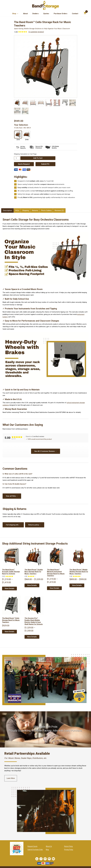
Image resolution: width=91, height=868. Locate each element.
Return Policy (68, 846)
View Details (9, 632)
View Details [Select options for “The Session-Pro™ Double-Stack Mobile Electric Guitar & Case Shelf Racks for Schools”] (32, 637)
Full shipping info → (13, 525)
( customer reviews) (36, 32)
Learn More (11, 778)
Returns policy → (35, 525)
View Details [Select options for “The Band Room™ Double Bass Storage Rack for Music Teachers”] (32, 585)
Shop (15, 14)
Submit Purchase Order (35, 850)
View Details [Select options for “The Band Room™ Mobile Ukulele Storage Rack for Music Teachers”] (77, 585)
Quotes (46, 14)
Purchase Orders (61, 14)
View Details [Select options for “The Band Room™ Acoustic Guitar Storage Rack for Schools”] (9, 588)
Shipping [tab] (26, 210)
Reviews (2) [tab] (59, 210)
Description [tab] (7, 210)
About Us (49, 846)
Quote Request (24, 164)
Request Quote (32, 846)
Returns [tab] (35, 210)
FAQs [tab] (17, 210)
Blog (47, 850)
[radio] (18, 135)
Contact (75, 14)
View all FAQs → (12, 496)
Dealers (36, 14)
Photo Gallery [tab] (46, 210)
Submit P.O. (45, 164)
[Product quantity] (17, 158)
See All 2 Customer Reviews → (46, 451)
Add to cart (38, 158)
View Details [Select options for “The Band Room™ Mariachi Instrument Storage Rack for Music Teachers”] (54, 588)
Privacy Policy (69, 850)
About (25, 14)
